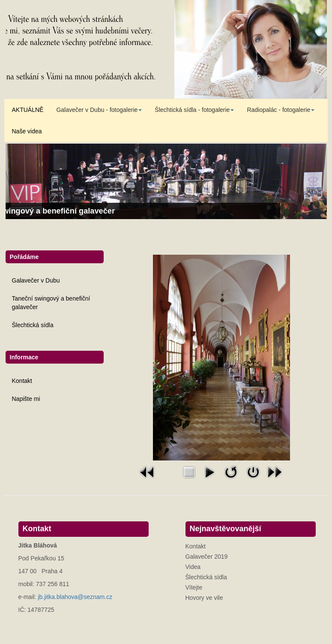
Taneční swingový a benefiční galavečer (51, 303)
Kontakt (22, 381)
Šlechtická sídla (33, 325)
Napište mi (26, 399)
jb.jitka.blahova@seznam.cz (75, 597)
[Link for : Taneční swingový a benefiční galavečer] (166, 181)
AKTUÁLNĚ (28, 110)
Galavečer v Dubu (36, 280)
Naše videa (27, 131)
